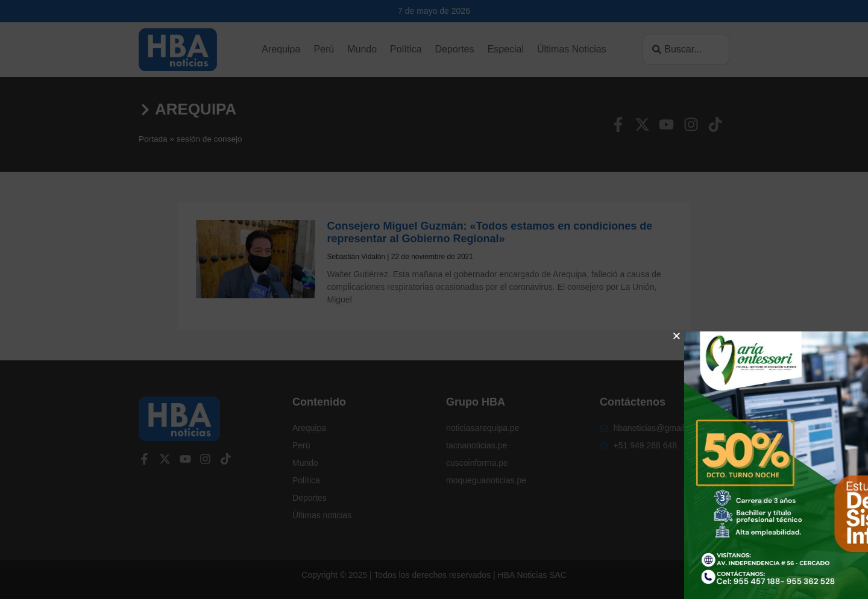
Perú (324, 49)
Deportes (455, 49)
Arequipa (281, 49)
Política (406, 49)
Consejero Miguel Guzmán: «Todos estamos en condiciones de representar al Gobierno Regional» (490, 233)
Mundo (362, 49)
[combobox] (686, 49)
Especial (505, 49)
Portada (153, 139)
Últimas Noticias (572, 49)
